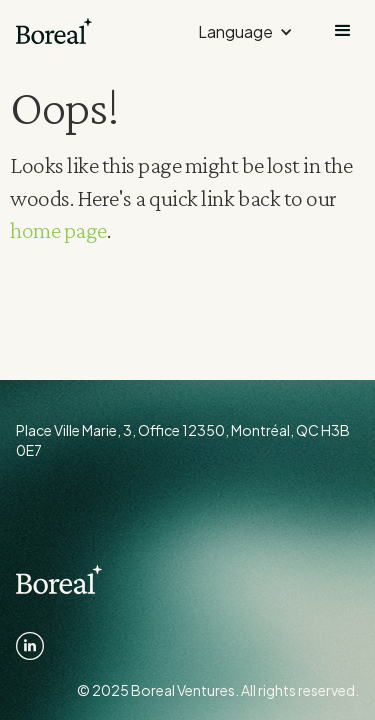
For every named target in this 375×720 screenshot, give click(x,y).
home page (58, 229)
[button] (245, 31)
